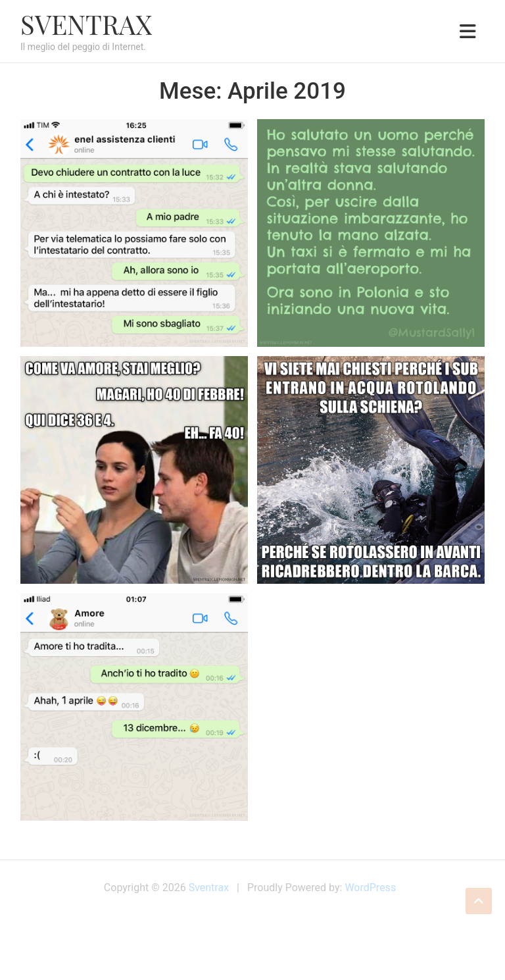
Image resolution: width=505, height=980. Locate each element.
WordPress (370, 888)
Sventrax (86, 24)
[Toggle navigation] (468, 32)
